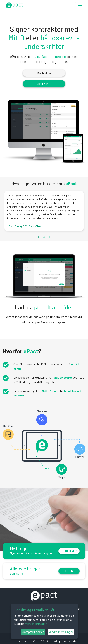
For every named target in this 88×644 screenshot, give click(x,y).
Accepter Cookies (33, 632)
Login (70, 571)
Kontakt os (44, 73)
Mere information (36, 624)
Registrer (70, 551)
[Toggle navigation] (80, 6)
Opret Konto (44, 84)
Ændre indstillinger (61, 632)
